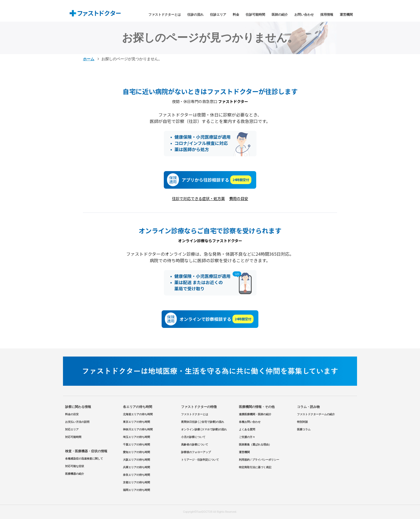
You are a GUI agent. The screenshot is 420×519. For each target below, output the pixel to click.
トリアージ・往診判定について (200, 460)
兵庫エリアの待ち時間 (136, 467)
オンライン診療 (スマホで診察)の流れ (204, 429)
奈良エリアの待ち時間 (136, 475)
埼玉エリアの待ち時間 (136, 437)
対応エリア (72, 429)
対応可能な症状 (75, 466)
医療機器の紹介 (75, 474)
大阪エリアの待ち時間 (136, 460)
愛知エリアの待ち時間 (136, 452)
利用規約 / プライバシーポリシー (259, 460)
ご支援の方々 (247, 437)
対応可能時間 (73, 437)
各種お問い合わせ (250, 422)
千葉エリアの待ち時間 (136, 445)
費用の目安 (239, 198)
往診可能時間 (255, 15)
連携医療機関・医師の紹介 (255, 414)
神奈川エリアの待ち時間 (138, 429)
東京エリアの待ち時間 (136, 422)
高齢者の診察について (195, 445)
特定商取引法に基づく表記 (255, 467)
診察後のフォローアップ (196, 452)
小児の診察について (193, 437)
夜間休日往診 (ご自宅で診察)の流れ (203, 422)
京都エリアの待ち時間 (136, 482)
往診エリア (218, 15)
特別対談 (302, 422)
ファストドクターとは (165, 15)
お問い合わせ (304, 15)
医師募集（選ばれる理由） (255, 445)
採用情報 (327, 15)
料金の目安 (72, 414)
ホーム (89, 59)
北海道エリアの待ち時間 (138, 414)
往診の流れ (195, 15)
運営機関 (346, 15)
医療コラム (304, 429)
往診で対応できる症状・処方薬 (198, 198)
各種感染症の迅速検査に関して (84, 459)
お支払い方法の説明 (77, 422)
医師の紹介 (280, 15)
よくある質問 (247, 429)
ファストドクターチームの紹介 (316, 414)
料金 (236, 15)
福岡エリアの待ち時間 (136, 490)
